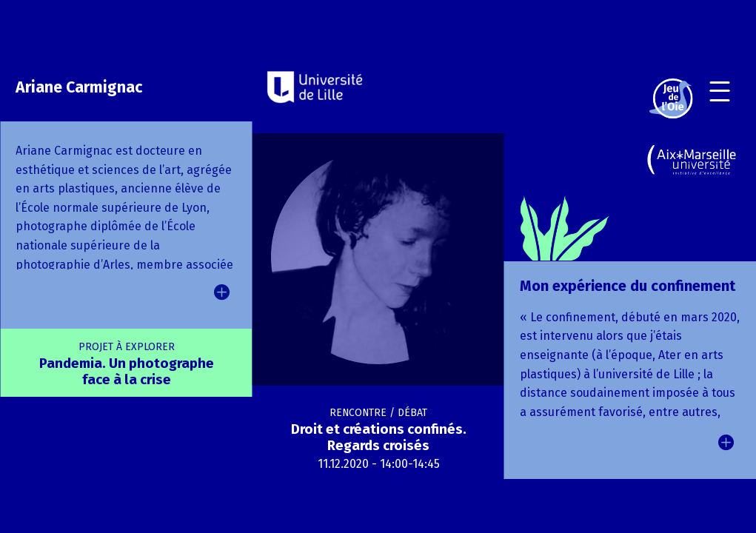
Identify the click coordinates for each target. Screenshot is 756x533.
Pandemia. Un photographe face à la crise (127, 365)
